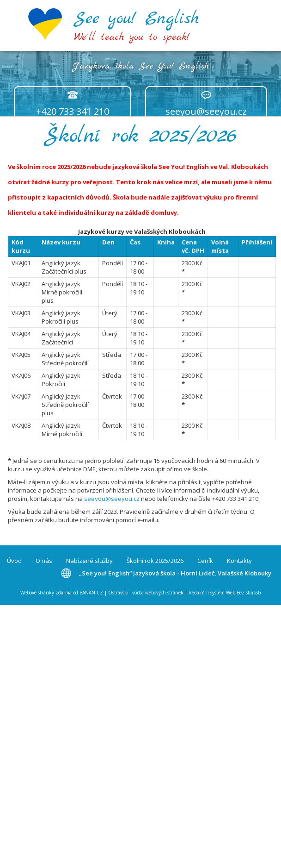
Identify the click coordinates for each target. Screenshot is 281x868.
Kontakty (239, 561)
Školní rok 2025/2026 (155, 561)
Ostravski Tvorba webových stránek (146, 593)
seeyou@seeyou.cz (206, 111)
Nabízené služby (89, 561)
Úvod (14, 561)
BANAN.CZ (91, 593)
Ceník (205, 561)
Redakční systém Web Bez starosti (225, 593)
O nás (44, 561)
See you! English (136, 19)
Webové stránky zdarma (46, 593)
